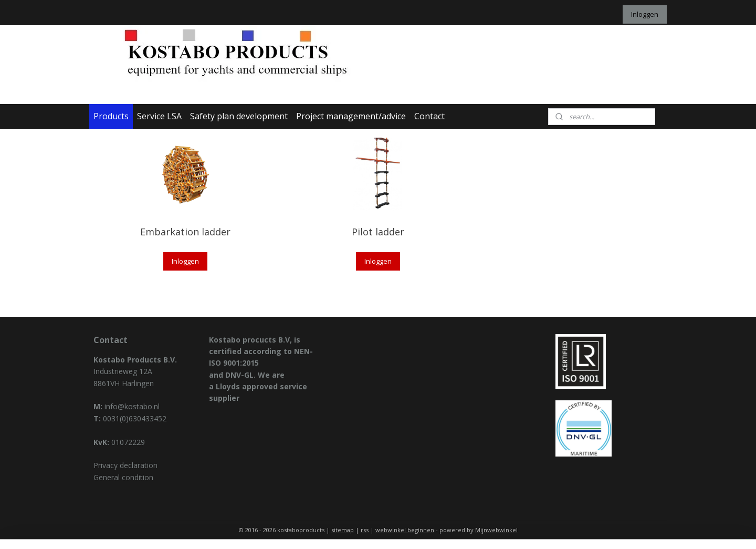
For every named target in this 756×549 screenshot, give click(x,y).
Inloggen (645, 14)
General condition (123, 477)
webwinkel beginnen (405, 530)
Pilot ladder (378, 232)
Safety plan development (239, 116)
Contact (429, 116)
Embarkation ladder (185, 232)
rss (365, 530)
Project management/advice (351, 116)
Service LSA (159, 116)
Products (111, 116)
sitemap (343, 530)
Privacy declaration (125, 465)
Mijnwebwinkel (496, 530)
